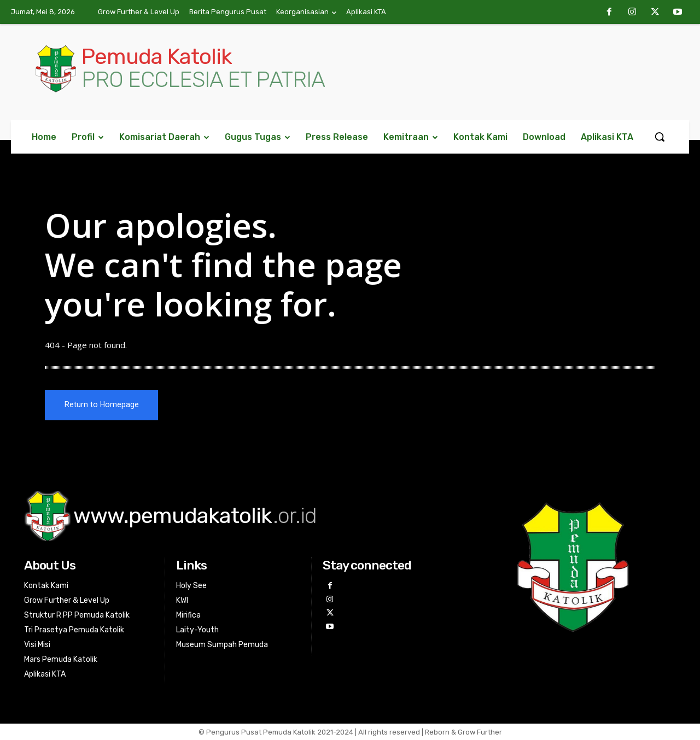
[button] (660, 137)
